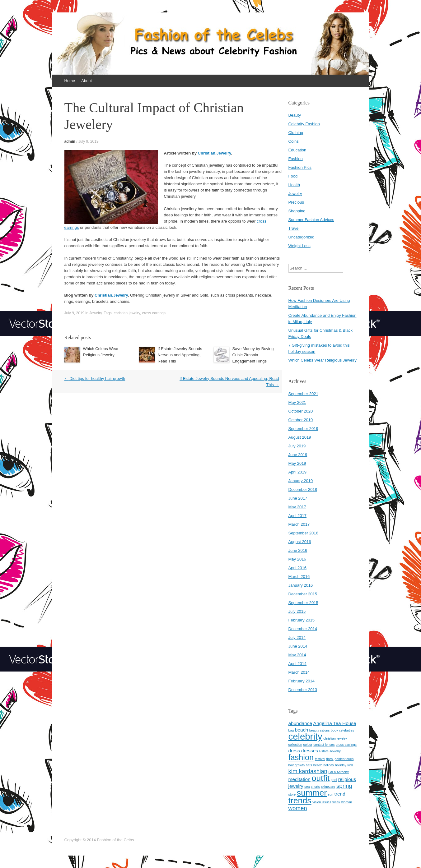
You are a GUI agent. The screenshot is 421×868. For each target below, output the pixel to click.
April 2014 (298, 664)
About (87, 81)
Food (293, 176)
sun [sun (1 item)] (331, 794)
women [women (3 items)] (298, 808)
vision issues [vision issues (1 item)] (322, 802)
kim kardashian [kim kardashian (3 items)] (308, 771)
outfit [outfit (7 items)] (320, 778)
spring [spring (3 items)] (344, 786)
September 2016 (303, 533)
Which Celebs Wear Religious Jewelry (323, 360)
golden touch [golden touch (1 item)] (344, 759)
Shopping (297, 211)
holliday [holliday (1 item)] (341, 765)
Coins (294, 141)
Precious (296, 202)
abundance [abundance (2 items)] (300, 723)
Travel (294, 228)
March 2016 (299, 577)
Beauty (295, 115)
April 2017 (298, 516)
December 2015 (303, 594)
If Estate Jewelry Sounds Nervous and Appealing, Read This (180, 355)
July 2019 (297, 446)
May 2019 (297, 463)
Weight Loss (299, 246)
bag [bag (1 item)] (291, 730)
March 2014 (299, 672)
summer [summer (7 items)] (312, 793)
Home (70, 81)
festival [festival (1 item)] (320, 759)
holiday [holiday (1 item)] (329, 765)
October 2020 (301, 411)
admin (70, 141)
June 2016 (298, 550)
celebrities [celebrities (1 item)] (347, 730)
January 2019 (301, 481)
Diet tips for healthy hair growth (95, 379)
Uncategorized (302, 237)
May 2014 (297, 655)
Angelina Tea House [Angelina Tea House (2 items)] (335, 723)
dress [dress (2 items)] (294, 751)
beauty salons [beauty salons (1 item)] (320, 730)
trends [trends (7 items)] (300, 801)
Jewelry (96, 313)
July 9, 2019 (89, 141)
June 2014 (298, 646)
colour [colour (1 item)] (308, 745)
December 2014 (303, 629)
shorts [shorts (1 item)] (315, 787)
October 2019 (301, 420)
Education (297, 150)
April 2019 (298, 472)
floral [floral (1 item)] (330, 759)
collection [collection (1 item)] (295, 745)
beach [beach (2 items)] (302, 730)
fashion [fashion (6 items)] (301, 757)
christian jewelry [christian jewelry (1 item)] (335, 738)
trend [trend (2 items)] (340, 794)
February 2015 (302, 620)
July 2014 (297, 637)
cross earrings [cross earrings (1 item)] (346, 745)
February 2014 (302, 681)
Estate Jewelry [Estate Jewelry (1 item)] (330, 751)
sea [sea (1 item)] (307, 787)
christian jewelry (127, 313)
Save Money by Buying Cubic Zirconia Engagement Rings (253, 355)
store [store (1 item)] (292, 794)
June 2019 (298, 455)
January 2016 (301, 585)
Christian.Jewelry (215, 153)
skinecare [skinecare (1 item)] (328, 787)
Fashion (296, 159)
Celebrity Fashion (304, 124)
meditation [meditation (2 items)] (299, 779)
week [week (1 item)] (336, 802)
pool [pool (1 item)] (334, 780)
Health (294, 185)
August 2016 (300, 542)
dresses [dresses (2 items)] (310, 751)
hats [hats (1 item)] (309, 765)
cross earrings (154, 313)
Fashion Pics (300, 167)
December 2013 (303, 690)
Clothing (296, 133)
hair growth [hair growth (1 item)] (297, 765)
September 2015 (303, 603)
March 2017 (299, 524)
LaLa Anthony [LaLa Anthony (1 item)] (339, 772)
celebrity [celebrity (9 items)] (305, 736)
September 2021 (303, 394)
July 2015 (297, 611)
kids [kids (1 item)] (350, 765)
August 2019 (300, 437)
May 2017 (297, 507)
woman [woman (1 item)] (347, 802)
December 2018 (303, 489)
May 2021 (297, 402)
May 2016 (297, 559)
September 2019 (303, 429)
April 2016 (298, 568)
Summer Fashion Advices (311, 220)
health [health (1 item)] (318, 765)
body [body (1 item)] (334, 730)
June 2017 (298, 498)
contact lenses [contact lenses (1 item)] (324, 745)
